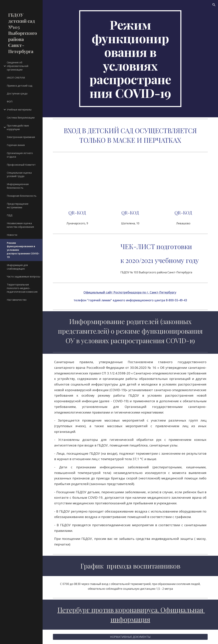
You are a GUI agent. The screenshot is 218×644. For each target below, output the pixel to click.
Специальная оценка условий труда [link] (19, 174)
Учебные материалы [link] (19, 109)
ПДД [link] (10, 215)
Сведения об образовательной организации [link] (18, 66)
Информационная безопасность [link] (18, 186)
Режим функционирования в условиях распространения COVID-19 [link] (23, 250)
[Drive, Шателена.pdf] (130, 182)
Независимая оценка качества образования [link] (20, 225)
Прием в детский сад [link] (20, 86)
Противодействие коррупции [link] (18, 127)
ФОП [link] (10, 101)
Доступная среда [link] (17, 93)
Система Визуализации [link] (21, 117)
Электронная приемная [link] (21, 137)
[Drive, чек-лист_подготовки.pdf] (84, 257)
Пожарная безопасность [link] (22, 196)
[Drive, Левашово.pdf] (183, 182)
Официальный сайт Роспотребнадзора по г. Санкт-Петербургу (130, 292)
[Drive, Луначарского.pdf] (77, 182)
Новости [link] (12, 235)
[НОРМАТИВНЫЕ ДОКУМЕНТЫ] (130, 637)
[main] (130, 59)
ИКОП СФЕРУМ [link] (16, 78)
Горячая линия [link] (16, 145)
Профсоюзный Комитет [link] (21, 165)
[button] (214, 5)
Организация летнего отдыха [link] (20, 155)
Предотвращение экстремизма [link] (18, 205)
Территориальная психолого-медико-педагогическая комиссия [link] (22, 288)
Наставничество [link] (17, 300)
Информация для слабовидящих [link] (17, 267)
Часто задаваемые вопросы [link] (24, 276)
